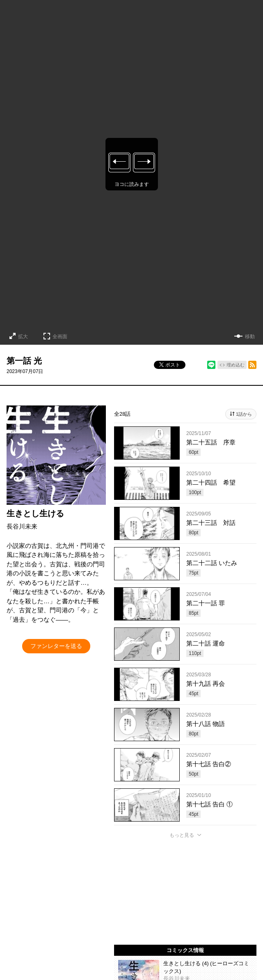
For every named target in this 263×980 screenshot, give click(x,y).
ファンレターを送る (56, 646)
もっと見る (182, 835)
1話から (244, 414)
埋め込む (236, 365)
